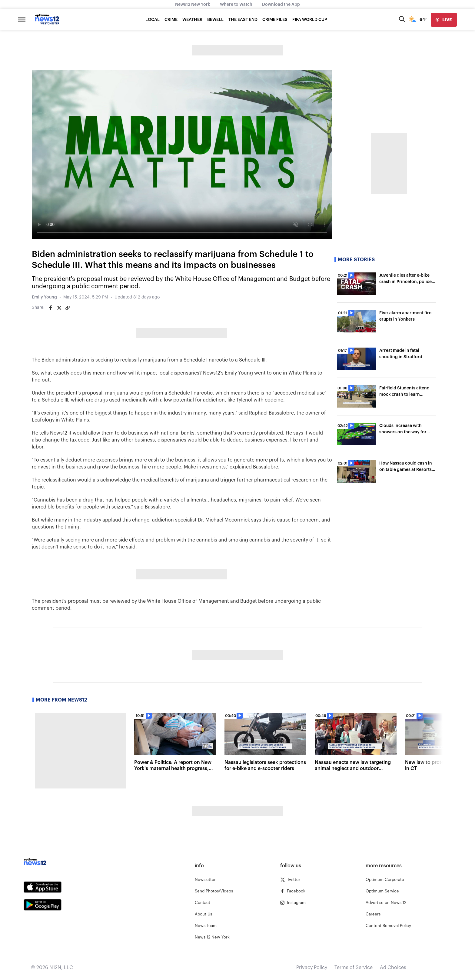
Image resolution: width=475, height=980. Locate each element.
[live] (444, 20)
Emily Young (44, 297)
